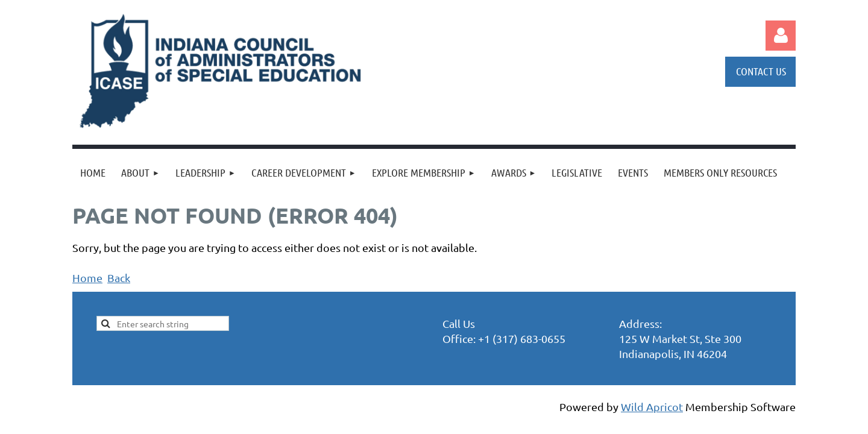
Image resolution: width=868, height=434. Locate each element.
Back (119, 278)
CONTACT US (761, 71)
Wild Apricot (652, 407)
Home (87, 278)
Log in (781, 36)
